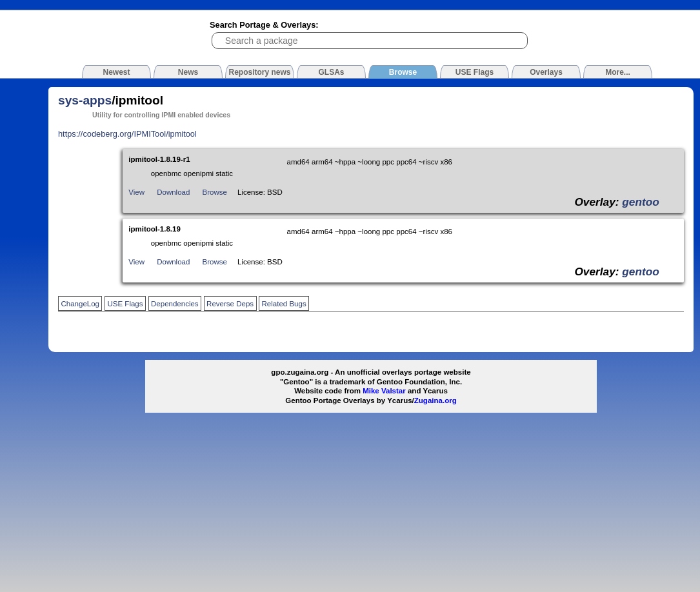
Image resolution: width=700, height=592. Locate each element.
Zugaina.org (435, 400)
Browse (215, 192)
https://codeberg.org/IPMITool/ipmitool (127, 134)
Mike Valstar (384, 391)
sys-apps (85, 100)
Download (173, 192)
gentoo (641, 202)
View (136, 192)
